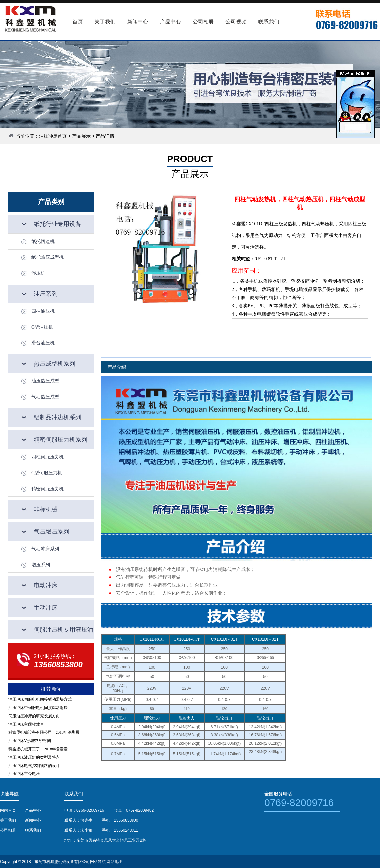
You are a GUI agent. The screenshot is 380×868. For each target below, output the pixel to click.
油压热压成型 (45, 381)
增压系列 (41, 565)
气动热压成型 (45, 397)
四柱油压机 (43, 311)
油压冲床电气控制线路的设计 (34, 766)
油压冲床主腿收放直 (26, 724)
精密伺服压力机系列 (60, 440)
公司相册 (8, 830)
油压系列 (46, 294)
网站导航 (98, 862)
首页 (78, 22)
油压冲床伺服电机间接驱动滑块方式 (40, 699)
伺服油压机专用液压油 (63, 630)
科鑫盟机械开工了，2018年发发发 (38, 749)
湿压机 (38, 273)
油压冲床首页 (53, 136)
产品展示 (81, 136)
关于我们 (8, 820)
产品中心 (33, 810)
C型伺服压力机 (47, 473)
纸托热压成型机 (48, 257)
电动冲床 (46, 585)
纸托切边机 (43, 241)
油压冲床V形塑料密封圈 (30, 741)
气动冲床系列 (45, 549)
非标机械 (46, 509)
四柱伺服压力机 (48, 457)
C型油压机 (42, 327)
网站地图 (115, 862)
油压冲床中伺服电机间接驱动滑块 (38, 708)
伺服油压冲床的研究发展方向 (34, 716)
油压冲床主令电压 (24, 774)
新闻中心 (33, 820)
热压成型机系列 (55, 364)
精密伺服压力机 (48, 489)
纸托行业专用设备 (57, 224)
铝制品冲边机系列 (57, 417)
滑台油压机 (43, 343)
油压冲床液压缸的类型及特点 (34, 757)
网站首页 (8, 810)
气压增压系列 (52, 532)
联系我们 (33, 830)
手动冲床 (46, 608)
